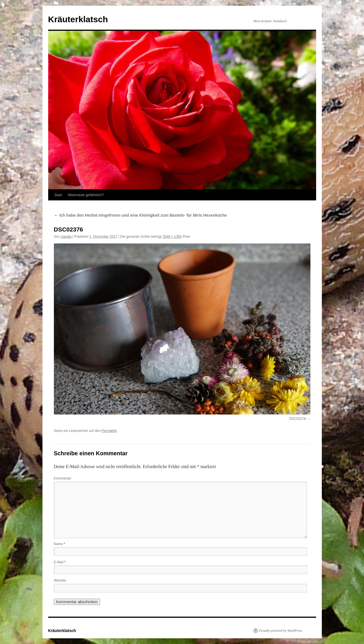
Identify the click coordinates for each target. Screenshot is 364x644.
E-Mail (60, 562)
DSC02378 (297, 419)
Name (60, 544)
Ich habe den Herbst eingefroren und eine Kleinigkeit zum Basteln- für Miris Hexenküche (140, 215)
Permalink (109, 431)
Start (58, 195)
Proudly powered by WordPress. (281, 631)
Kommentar (63, 478)
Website (60, 580)
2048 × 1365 (172, 237)
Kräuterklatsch (78, 19)
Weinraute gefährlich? (86, 195)
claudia (66, 237)
